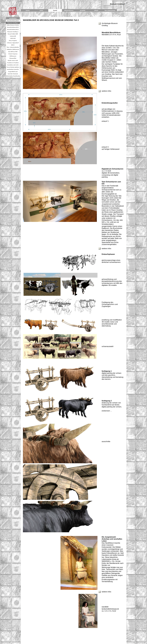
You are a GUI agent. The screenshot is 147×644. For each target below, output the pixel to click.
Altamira (119, 111)
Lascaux (108, 113)
